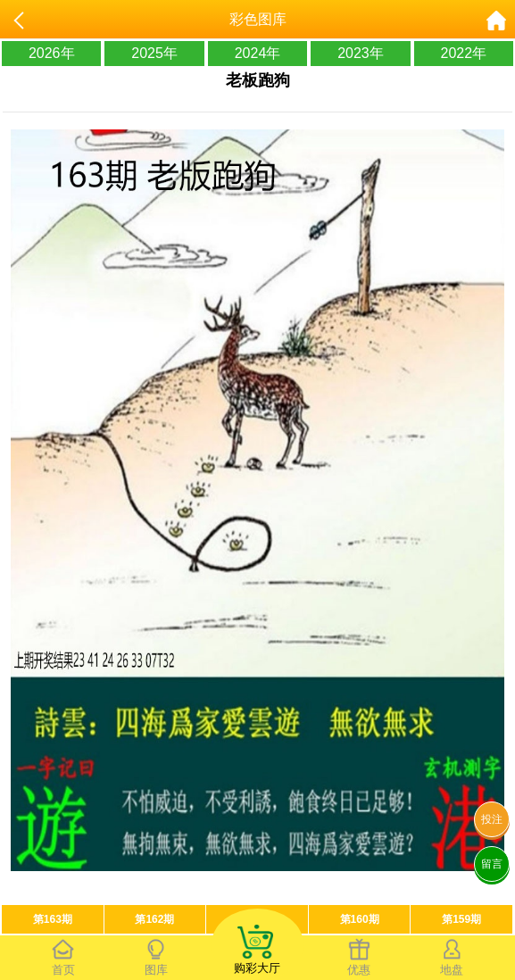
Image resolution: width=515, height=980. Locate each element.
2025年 (154, 53)
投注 (492, 819)
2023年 (361, 53)
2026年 (52, 53)
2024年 (258, 53)
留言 (492, 864)
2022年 (464, 53)
